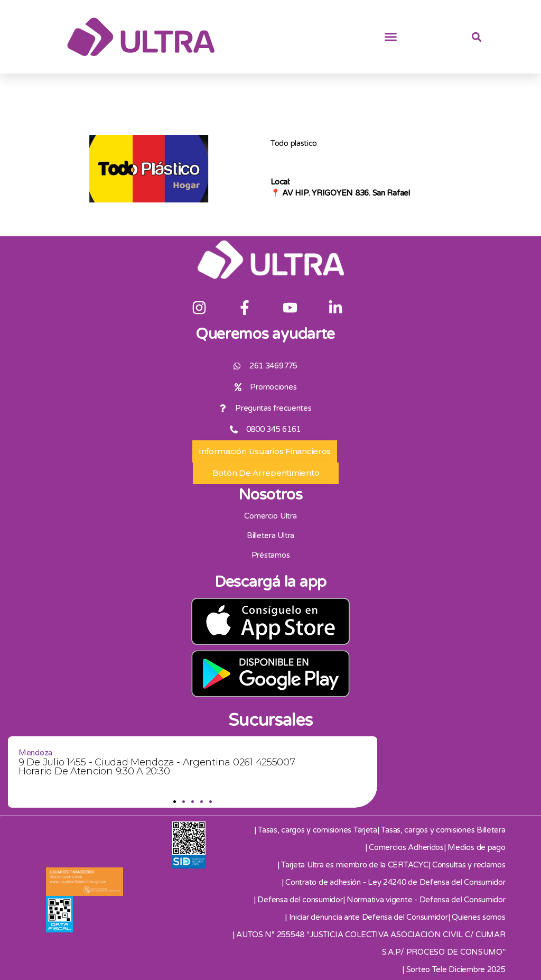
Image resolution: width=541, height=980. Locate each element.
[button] (391, 37)
